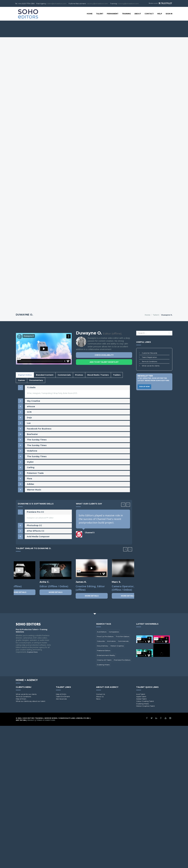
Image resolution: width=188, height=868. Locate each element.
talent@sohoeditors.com (57, 4)
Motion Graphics (117, 646)
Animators (111, 641)
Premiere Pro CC (35, 512)
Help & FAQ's (21, 699)
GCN (29, 412)
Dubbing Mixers (103, 665)
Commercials (64, 375)
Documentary (36, 380)
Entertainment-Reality (106, 655)
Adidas (30, 484)
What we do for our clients (26, 694)
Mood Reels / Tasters (98, 375)
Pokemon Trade (35, 473)
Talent (100, 14)
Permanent (113, 14)
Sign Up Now (144, 387)
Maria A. (117, 582)
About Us (100, 697)
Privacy (31, 720)
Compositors (114, 632)
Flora (29, 479)
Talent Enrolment (63, 697)
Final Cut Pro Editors (105, 636)
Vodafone (32, 451)
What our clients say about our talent (31, 701)
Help (160, 14)
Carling (31, 467)
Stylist (30, 462)
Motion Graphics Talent (145, 706)
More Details (19, 592)
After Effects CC (36, 531)
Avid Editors (102, 632)
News (98, 699)
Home (90, 14)
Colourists (101, 641)
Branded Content (45, 375)
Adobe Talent (141, 699)
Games (21, 380)
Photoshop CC (34, 525)
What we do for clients (151, 366)
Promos (79, 375)
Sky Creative (34, 401)
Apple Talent (141, 697)
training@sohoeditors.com (128, 4)
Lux (29, 423)
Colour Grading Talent (145, 701)
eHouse (31, 406)
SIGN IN (169, 14)
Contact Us (101, 694)
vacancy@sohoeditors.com (97, 4)
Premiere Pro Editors (122, 660)
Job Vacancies (61, 699)
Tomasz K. (82, 582)
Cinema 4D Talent (104, 660)
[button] (128, 505)
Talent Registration (149, 357)
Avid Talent (141, 694)
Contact (149, 14)
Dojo (29, 418)
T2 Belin (31, 388)
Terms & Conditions (149, 361)
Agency (32, 680)
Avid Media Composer (38, 537)
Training (126, 14)
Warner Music (34, 490)
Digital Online (25, 375)
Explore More (32, 652)
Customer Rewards (149, 353)
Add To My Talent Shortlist (104, 362)
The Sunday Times (37, 440)
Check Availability (104, 355)
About (138, 14)
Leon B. (44, 582)
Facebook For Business (39, 429)
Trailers (117, 375)
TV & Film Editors (122, 636)
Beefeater (32, 434)
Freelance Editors (104, 650)
